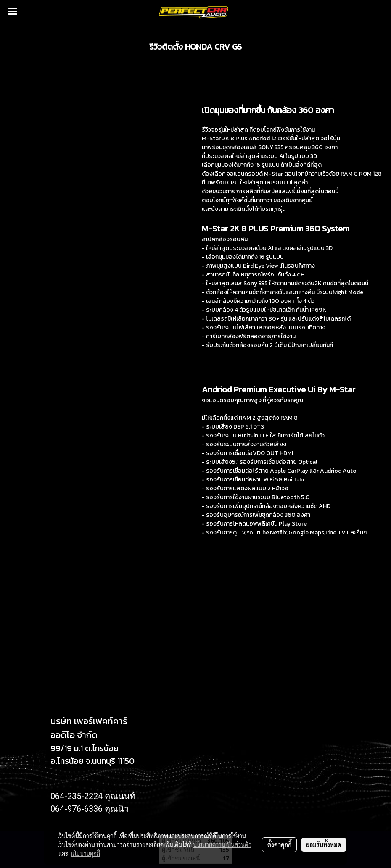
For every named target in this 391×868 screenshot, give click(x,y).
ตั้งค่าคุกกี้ (279, 844)
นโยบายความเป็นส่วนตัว (222, 844)
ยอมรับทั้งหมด (324, 844)
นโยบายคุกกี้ (85, 853)
